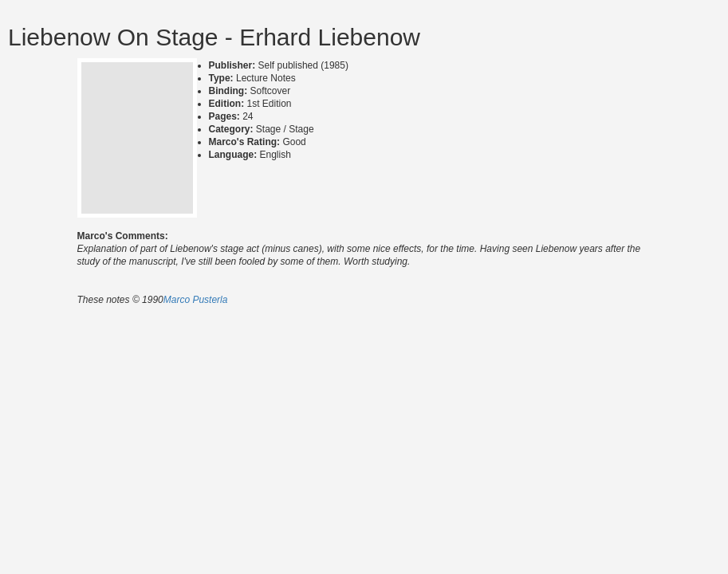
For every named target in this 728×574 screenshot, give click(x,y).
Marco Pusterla (196, 300)
